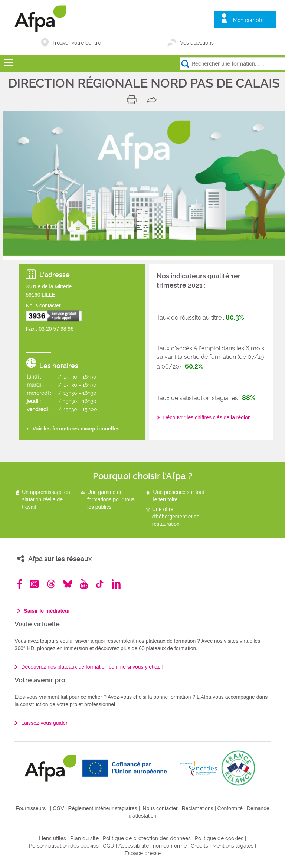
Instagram (34, 584)
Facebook (20, 584)
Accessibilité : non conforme (153, 846)
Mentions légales (233, 846)
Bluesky (68, 584)
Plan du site (84, 838)
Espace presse (143, 853)
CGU (109, 846)
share (153, 100)
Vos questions (197, 43)
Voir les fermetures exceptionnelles (76, 429)
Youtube (84, 584)
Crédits (199, 846)
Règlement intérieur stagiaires (103, 808)
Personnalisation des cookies (64, 846)
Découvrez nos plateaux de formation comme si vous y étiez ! (92, 667)
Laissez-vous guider (44, 723)
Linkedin (116, 584)
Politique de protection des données (147, 838)
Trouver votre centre (77, 43)
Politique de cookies (219, 838)
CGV (58, 808)
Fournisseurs (31, 808)
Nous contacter (160, 808)
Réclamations (198, 808)
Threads (51, 584)
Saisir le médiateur (47, 611)
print (133, 100)
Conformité (230, 808)
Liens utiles (53, 838)
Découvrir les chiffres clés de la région (207, 417)
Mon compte (248, 20)
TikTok (100, 584)
